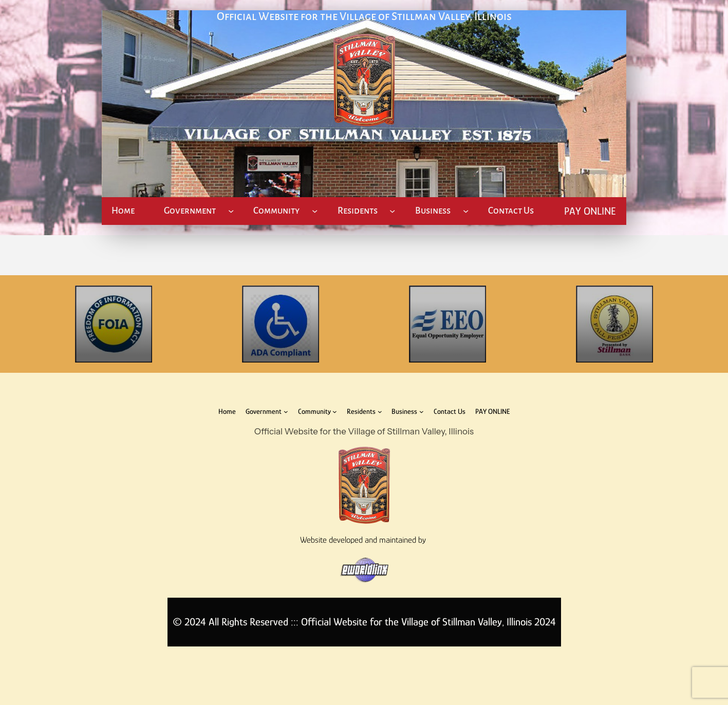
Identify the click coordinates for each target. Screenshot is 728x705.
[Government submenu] (231, 211)
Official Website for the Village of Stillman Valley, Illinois (364, 17)
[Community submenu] (315, 211)
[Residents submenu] (392, 211)
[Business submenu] (466, 211)
